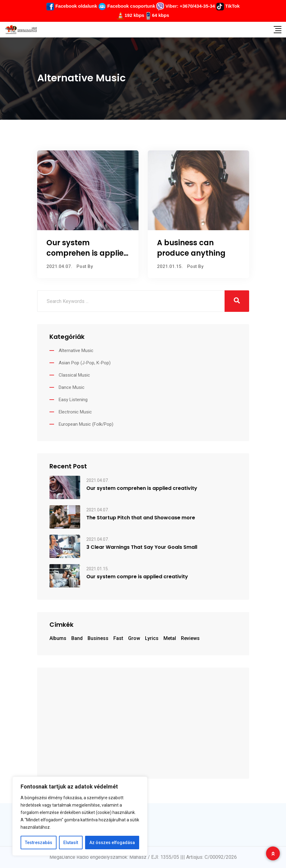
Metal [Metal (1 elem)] (170, 638)
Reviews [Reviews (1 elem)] (190, 638)
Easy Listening (73, 400)
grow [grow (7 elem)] (134, 638)
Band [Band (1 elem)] (77, 638)
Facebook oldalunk (72, 6)
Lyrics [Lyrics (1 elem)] (152, 638)
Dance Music (72, 387)
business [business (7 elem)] (98, 638)
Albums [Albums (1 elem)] (58, 638)
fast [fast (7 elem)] (118, 638)
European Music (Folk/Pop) (86, 424)
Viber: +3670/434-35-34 (186, 6)
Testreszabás (39, 843)
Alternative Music (76, 351)
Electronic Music (75, 412)
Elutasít (71, 843)
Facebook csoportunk (127, 6)
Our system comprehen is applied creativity (88, 253)
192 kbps (134, 15)
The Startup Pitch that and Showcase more (141, 518)
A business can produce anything (191, 248)
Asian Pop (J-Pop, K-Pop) (85, 363)
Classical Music (74, 375)
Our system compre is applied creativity (137, 577)
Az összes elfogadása (112, 843)
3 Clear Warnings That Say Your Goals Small (142, 547)
